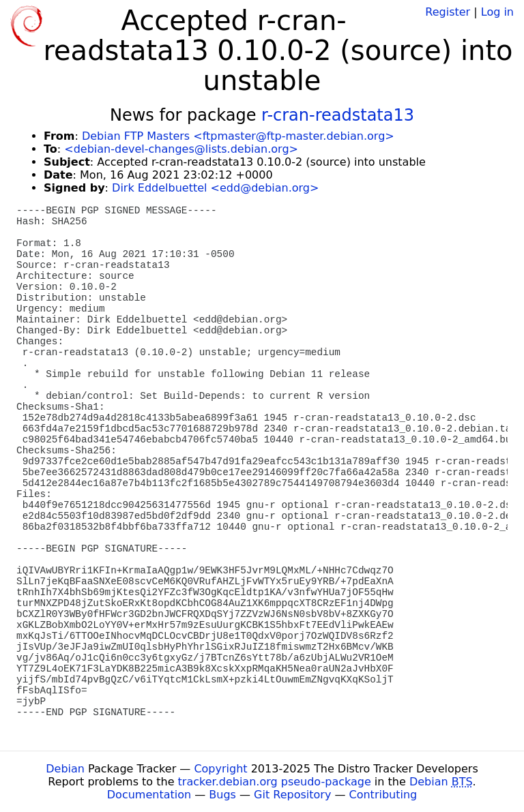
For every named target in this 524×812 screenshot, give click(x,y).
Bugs (222, 795)
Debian (65, 769)
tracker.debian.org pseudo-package (275, 782)
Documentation (149, 795)
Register (448, 12)
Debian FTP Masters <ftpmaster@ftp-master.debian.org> (238, 136)
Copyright (220, 769)
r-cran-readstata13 (338, 115)
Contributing (383, 795)
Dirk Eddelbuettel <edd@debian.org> (215, 188)
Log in (497, 12)
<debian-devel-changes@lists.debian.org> (181, 149)
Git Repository (292, 795)
